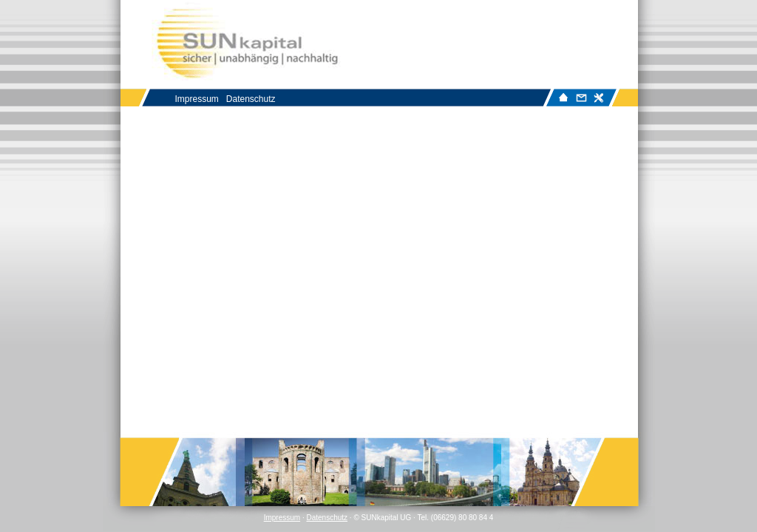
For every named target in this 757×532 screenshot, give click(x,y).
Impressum (282, 518)
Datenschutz (327, 518)
